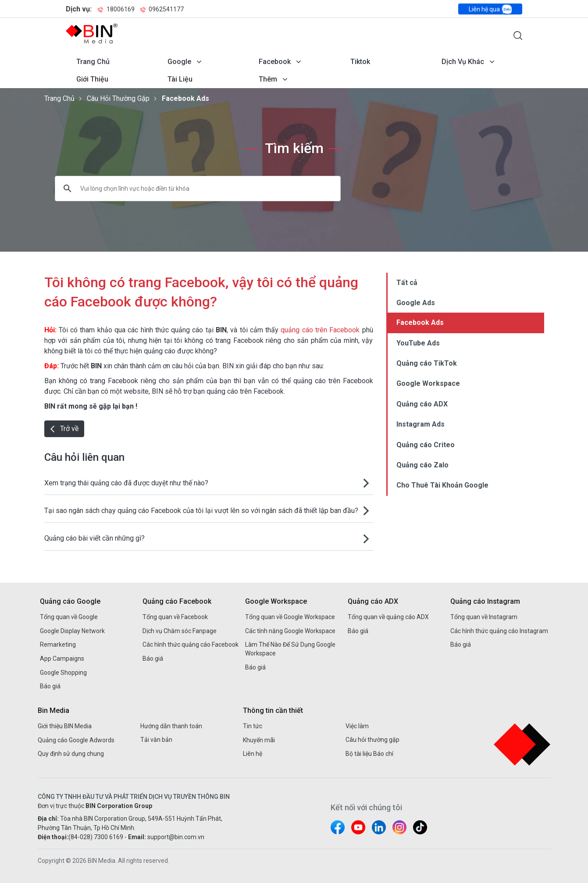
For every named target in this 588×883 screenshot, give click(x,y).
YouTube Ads (418, 343)
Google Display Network (72, 631)
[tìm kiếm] (186, 189)
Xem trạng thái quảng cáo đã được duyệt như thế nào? (126, 483)
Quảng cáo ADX (422, 404)
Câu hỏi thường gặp (118, 98)
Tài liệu (180, 79)
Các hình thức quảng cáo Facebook (191, 644)
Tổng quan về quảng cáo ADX (388, 617)
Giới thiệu (92, 79)
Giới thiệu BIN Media (65, 726)
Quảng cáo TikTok (427, 363)
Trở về (64, 429)
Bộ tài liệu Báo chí (369, 754)
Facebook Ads (185, 98)
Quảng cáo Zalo (422, 465)
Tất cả (407, 283)
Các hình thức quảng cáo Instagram (499, 631)
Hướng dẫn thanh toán (171, 726)
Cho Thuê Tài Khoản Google (442, 485)
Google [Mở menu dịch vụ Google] (179, 62)
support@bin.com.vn (176, 837)
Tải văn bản (156, 740)
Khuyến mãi (259, 740)
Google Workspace (428, 383)
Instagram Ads (421, 424)
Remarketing (58, 644)
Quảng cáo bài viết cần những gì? (94, 538)
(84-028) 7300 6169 (96, 837)
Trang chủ (93, 62)
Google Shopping (63, 673)
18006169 (116, 9)
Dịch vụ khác (463, 62)
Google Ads (416, 303)
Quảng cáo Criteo (426, 445)
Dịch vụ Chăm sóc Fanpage (180, 631)
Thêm (268, 79)
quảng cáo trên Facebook (320, 330)
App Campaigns (62, 659)
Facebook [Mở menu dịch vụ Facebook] (275, 62)
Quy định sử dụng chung (71, 754)
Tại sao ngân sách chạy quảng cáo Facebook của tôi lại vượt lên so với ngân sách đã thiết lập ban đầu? (201, 511)
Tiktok (360, 62)
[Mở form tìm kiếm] (518, 36)
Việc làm (357, 726)
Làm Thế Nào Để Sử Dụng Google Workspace (290, 649)
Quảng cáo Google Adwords (76, 740)
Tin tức (253, 726)
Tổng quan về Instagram (484, 617)
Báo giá (50, 686)
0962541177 (162, 9)
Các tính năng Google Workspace (290, 631)
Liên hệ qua (490, 9)
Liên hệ (253, 754)
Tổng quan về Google (69, 617)
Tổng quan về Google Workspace (290, 617)
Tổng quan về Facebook (175, 617)
